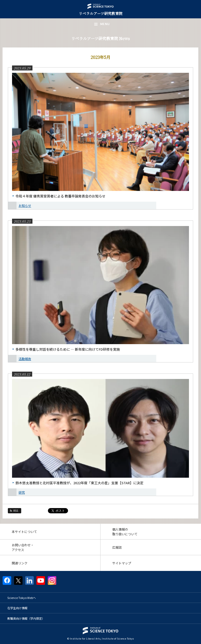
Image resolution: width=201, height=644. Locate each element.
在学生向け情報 (17, 608)
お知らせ (25, 205)
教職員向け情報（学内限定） (26, 618)
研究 (22, 492)
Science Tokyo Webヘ (22, 598)
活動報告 (25, 359)
